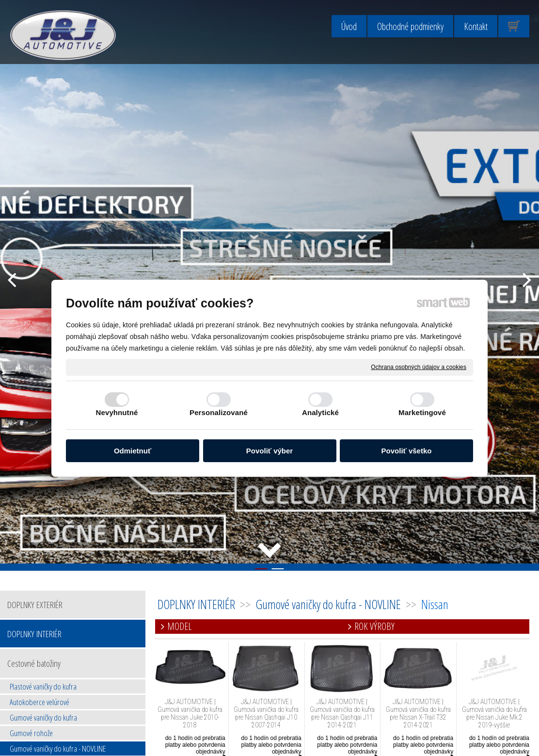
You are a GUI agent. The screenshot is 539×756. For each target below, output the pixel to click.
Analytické (320, 412)
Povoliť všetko (407, 451)
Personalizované (219, 412)
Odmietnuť (133, 451)
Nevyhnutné (117, 412)
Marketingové (422, 412)
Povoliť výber (269, 451)
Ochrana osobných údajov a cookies (419, 367)
